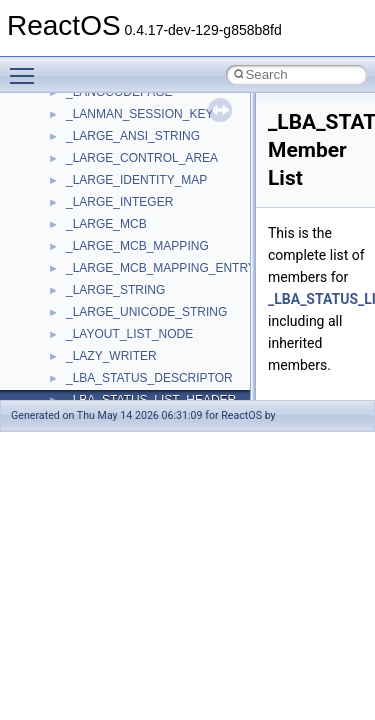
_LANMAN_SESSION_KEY (139, 114)
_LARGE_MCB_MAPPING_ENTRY (161, 268)
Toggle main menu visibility (27, 67)
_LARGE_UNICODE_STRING (146, 312)
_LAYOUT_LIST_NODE (129, 334)
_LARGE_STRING (115, 290)
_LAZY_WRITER (111, 356)
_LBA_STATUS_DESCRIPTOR (149, 378)
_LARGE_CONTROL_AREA (142, 158)
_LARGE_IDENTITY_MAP (136, 180)
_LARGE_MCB (106, 224)
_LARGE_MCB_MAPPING (137, 246)
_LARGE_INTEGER (119, 202)
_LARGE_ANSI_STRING (133, 136)
